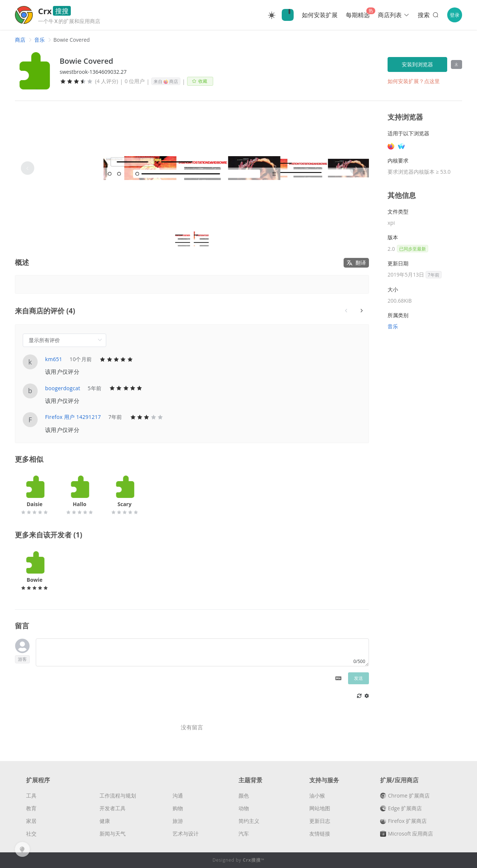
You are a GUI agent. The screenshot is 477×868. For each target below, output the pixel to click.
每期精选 (358, 15)
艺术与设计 (186, 834)
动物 (244, 808)
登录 (455, 15)
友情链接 (320, 834)
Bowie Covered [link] (72, 40)
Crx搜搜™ (254, 860)
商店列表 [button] (394, 15)
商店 (20, 40)
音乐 (40, 40)
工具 (31, 796)
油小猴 (317, 796)
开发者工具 (113, 808)
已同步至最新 (413, 249)
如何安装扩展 (320, 15)
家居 (31, 821)
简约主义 (249, 821)
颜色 (244, 796)
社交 (31, 834)
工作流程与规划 (118, 796)
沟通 (178, 796)
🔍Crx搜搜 (288, 15)
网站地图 (320, 808)
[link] (20, 40)
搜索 (429, 15)
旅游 (178, 821)
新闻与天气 (113, 834)
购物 (178, 808)
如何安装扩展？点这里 (414, 81)
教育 (31, 808)
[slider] (76, 81)
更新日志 (320, 821)
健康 (105, 821)
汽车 (244, 834)
